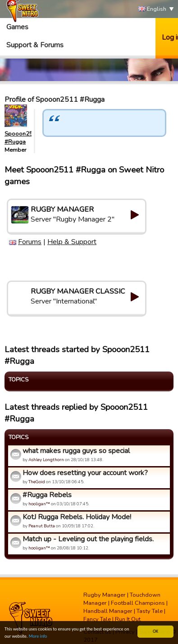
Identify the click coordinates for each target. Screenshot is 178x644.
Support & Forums (35, 45)
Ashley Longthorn (46, 460)
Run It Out (128, 619)
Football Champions (138, 603)
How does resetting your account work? (85, 473)
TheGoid (37, 482)
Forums (30, 242)
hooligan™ (39, 504)
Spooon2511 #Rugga (22, 138)
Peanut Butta (42, 526)
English (152, 9)
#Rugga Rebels (47, 495)
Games (17, 27)
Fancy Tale (97, 619)
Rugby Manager (105, 595)
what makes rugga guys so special (76, 451)
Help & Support (72, 242)
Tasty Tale (150, 611)
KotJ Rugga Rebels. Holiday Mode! (77, 517)
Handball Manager (108, 611)
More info (38, 637)
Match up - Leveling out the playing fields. (88, 539)
